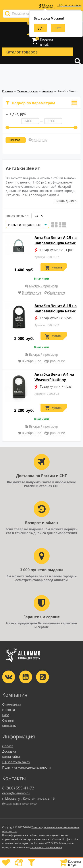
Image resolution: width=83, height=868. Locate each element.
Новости (9, 710)
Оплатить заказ (69, 5)
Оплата (8, 746)
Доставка (9, 751)
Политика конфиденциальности (26, 767)
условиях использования (46, 847)
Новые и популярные (24, 225)
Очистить (40, 140)
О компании (12, 704)
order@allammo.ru (16, 793)
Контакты (9, 726)
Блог (6, 715)
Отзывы (8, 720)
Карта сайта (11, 757)
